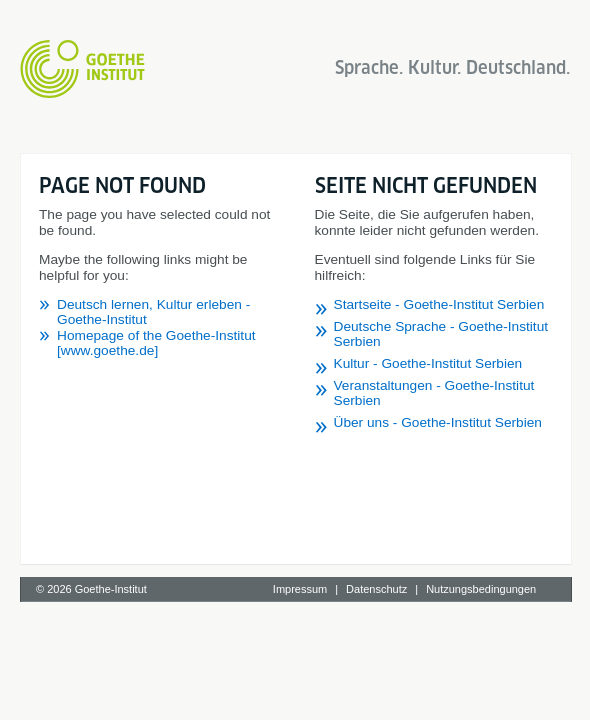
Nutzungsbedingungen (481, 697)
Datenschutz (376, 697)
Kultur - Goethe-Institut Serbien (152, 539)
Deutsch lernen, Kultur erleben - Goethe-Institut (200, 272)
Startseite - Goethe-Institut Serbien (163, 495)
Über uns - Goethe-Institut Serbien (162, 583)
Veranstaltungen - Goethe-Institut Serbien (184, 561)
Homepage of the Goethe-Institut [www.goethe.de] (209, 288)
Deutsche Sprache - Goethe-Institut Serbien (191, 517)
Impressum (300, 697)
